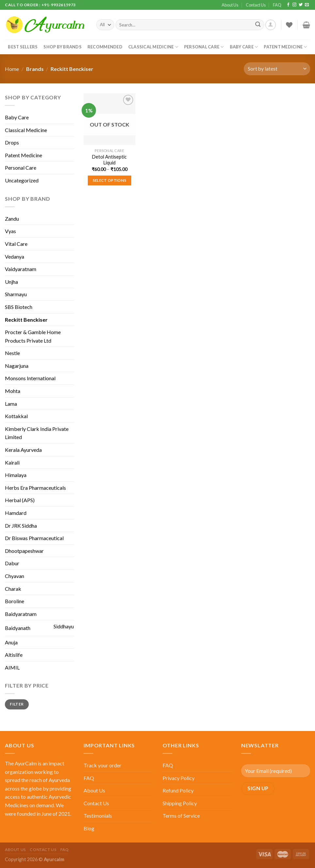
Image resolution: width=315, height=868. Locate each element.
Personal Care (204, 47)
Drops (12, 142)
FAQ (277, 5)
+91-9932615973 (59, 5)
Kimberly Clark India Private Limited (37, 433)
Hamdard (16, 513)
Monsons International (30, 378)
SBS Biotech (19, 307)
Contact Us (256, 5)
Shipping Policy (180, 803)
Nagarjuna (17, 366)
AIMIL (12, 667)
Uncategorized (22, 180)
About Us (230, 5)
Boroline (15, 601)
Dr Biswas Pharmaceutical (34, 538)
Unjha (11, 282)
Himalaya (16, 475)
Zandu (12, 219)
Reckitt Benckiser (26, 320)
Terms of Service (181, 816)
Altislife (14, 655)
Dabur (12, 563)
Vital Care (16, 244)
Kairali (12, 462)
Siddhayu (64, 626)
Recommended (105, 47)
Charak (13, 589)
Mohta (13, 391)
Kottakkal (16, 416)
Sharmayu (16, 294)
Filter (17, 704)
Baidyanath (18, 628)
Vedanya (15, 256)
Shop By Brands (63, 47)
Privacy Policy (179, 778)
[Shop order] (277, 69)
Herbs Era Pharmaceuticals (35, 488)
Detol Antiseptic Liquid (109, 160)
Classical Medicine (153, 47)
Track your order (102, 765)
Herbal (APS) (20, 500)
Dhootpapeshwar (24, 551)
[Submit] (258, 25)
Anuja (11, 642)
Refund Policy (178, 790)
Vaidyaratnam (21, 269)
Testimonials (98, 816)
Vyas (10, 231)
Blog (89, 828)
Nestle (12, 353)
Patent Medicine (285, 47)
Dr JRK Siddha (21, 526)
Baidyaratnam (21, 614)
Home (12, 69)
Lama (11, 404)
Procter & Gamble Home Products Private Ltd (33, 336)
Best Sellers (23, 47)
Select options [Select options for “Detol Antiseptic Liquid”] (110, 180)
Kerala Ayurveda (23, 450)
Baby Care (244, 47)
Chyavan (15, 576)
